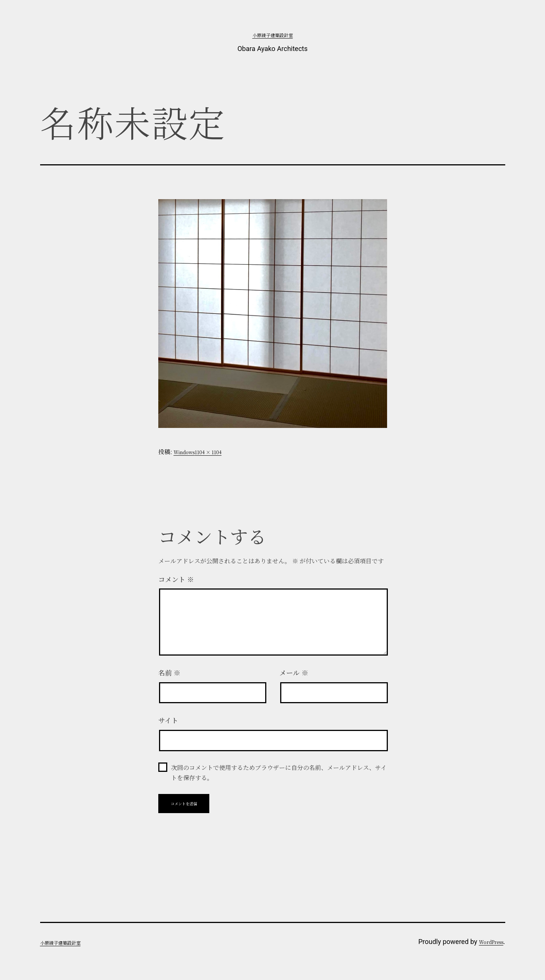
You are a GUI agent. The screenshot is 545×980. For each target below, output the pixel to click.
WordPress (491, 942)
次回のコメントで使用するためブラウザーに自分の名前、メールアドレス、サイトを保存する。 (279, 773)
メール (294, 672)
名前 (169, 672)
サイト (168, 720)
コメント (176, 579)
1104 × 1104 (208, 452)
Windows (184, 452)
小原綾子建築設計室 (273, 35)
